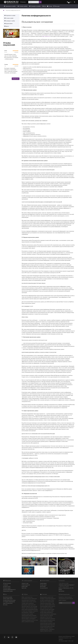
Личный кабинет (43, 583)
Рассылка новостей (44, 588)
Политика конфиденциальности (9, 590)
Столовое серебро (23, 6)
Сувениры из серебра (35, 6)
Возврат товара (25, 586)
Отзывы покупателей (26, 585)
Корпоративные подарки (8, 591)
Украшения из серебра (10, 6)
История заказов (43, 585)
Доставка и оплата (7, 586)
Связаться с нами (25, 583)
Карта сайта (24, 588)
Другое (7, 26)
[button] (69, 2)
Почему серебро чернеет (8, 599)
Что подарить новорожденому (9, 602)
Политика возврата (7, 588)
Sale (44, 6)
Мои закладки (43, 586)
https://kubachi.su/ (46, 36)
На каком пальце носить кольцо (9, 600)
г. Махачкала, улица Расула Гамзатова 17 (67, 585)
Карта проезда (61, 591)
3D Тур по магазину (7, 583)
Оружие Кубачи (8, 24)
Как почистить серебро (8, 597)
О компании (6, 585)
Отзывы (49, 6)
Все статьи (5, 605)
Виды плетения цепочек (8, 603)
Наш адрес (56, 6)
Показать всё (16, 79)
